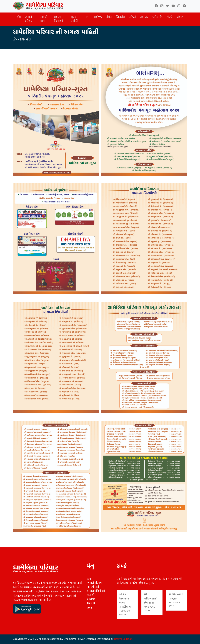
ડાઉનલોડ (25, 39)
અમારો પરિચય (29, 19)
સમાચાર (144, 17)
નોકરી (133, 17)
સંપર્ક (169, 17)
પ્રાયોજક (98, 17)
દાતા (87, 17)
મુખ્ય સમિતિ (75, 19)
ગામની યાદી (44, 19)
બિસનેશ (120, 17)
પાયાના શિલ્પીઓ (58, 19)
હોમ (19, 17)
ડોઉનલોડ (157, 17)
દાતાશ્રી (91, 595)
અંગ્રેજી (180, 17)
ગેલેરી (109, 17)
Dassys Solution (123, 639)
